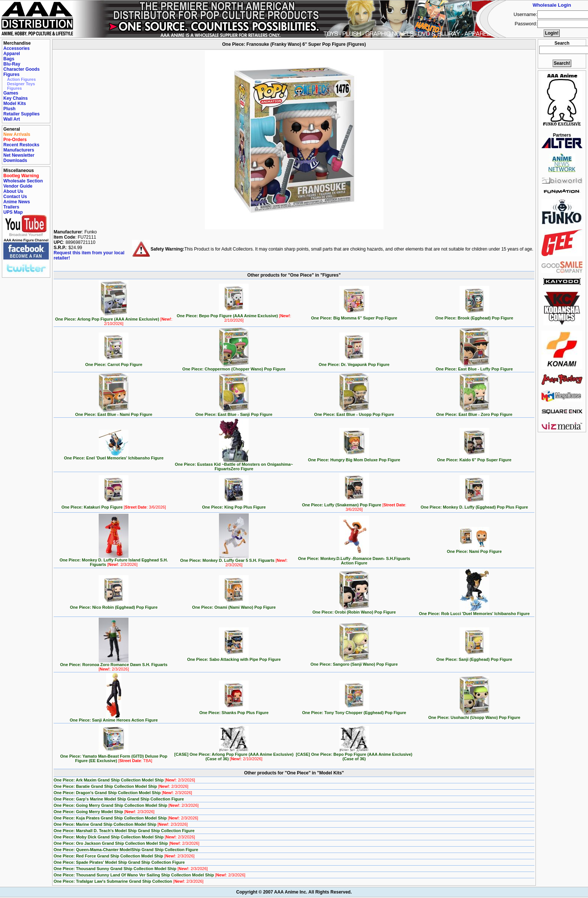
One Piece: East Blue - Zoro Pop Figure (474, 413)
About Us (13, 191)
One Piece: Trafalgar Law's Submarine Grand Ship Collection (128, 881)
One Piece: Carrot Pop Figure (114, 363)
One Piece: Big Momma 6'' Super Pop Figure (354, 316)
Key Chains (15, 98)
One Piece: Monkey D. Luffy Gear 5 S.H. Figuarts (234, 561)
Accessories (17, 48)
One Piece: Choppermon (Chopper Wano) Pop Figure (234, 367)
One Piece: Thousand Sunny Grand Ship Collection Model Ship (131, 869)
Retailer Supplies (21, 114)
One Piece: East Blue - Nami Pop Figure (114, 413)
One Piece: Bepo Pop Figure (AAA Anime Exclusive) (234, 316)
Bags (9, 59)
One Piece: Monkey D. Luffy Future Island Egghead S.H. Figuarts (114, 560)
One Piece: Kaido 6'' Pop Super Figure (474, 458)
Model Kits (15, 104)
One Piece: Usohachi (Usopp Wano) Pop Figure (474, 716)
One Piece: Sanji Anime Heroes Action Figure (114, 718)
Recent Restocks (21, 145)
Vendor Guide (18, 186)
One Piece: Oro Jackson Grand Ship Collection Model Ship (126, 843)
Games (11, 93)
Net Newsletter (19, 155)
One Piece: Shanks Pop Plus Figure (234, 711)
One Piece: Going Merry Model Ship (104, 812)
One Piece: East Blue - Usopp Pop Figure (354, 413)
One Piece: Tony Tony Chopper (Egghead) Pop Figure (354, 711)
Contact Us (15, 197)
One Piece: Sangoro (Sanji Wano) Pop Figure (354, 662)
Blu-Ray (12, 64)
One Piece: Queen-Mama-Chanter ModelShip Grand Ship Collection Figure (126, 850)
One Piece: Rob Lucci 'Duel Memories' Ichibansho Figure (474, 612)
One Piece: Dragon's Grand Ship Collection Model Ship (123, 793)
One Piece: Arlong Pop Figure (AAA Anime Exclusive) (114, 319)
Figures (11, 74)
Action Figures (21, 79)
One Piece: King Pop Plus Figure (234, 505)
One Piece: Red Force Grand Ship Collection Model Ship (124, 856)
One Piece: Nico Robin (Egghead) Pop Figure (114, 605)
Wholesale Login (552, 5)
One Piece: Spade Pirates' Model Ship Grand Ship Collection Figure (119, 862)
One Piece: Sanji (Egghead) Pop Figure (474, 657)
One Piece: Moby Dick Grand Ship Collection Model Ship (124, 837)
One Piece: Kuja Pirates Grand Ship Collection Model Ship (126, 818)
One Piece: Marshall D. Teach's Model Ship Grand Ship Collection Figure (124, 831)
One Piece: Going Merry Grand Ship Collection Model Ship (126, 805)
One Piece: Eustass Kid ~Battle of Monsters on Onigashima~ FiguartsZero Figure (234, 465)
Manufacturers (19, 150)
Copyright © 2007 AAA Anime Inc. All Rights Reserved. (294, 892)
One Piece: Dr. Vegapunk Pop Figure (354, 363)
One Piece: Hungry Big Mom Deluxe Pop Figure (354, 458)
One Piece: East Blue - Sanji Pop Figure (234, 413)
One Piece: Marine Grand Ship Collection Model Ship (121, 824)
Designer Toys (21, 84)
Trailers (11, 207)
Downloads (15, 160)
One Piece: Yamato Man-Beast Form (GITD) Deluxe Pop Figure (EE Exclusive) (114, 757)
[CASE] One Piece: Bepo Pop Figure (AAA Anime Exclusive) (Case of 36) (354, 755)
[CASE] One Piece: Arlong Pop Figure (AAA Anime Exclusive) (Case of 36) (234, 755)
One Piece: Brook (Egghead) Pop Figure (474, 316)
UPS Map (13, 212)
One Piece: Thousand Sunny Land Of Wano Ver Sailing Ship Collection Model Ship (150, 875)
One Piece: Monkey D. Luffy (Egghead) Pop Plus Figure (474, 505)
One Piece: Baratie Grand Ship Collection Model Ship (121, 786)
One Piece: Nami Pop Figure (474, 550)
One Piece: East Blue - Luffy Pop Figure (474, 367)
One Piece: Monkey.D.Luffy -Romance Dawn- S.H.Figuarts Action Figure (354, 559)
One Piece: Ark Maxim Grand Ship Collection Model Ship (124, 780)
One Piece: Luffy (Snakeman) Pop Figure (354, 505)
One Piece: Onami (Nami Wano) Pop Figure (234, 605)
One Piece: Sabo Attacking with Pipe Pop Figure (234, 657)
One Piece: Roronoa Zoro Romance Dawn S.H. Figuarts (114, 665)
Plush (9, 109)
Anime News (17, 202)
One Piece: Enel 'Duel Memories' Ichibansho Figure (114, 456)
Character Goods (21, 69)
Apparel (12, 54)
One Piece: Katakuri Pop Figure (114, 505)
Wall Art (12, 119)
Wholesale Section (23, 181)
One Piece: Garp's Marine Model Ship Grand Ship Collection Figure (119, 799)
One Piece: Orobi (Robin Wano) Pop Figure (354, 610)
